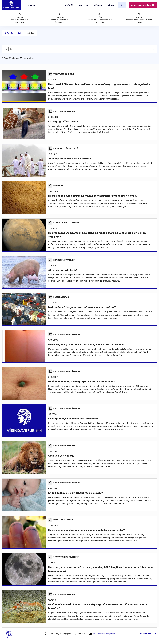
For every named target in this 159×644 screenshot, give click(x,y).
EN (113, 5)
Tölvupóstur (104, 634)
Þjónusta (98, 5)
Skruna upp (148, 634)
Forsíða (10, 33)
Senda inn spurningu (143, 5)
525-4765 (82, 634)
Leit (20, 33)
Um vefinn (84, 5)
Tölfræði (69, 5)
